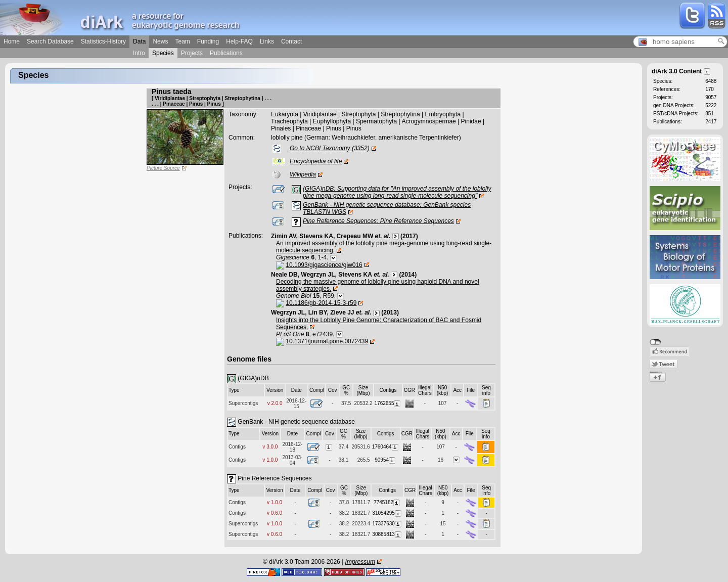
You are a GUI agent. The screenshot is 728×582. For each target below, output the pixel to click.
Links (267, 41)
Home (12, 41)
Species (163, 53)
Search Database (50, 41)
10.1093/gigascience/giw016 (324, 265)
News (160, 41)
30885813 (387, 534)
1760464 (386, 447)
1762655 (388, 403)
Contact (291, 41)
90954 (385, 460)
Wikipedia (303, 174)
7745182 (387, 502)
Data (139, 41)
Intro (139, 53)
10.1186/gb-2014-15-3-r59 (321, 303)
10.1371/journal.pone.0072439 (327, 341)
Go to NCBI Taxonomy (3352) (330, 148)
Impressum (360, 562)
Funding (208, 41)
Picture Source (163, 168)
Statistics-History (103, 41)
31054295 (387, 513)
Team (182, 41)
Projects (192, 53)
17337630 (387, 524)
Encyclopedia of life (316, 161)
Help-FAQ (239, 41)
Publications (226, 53)
